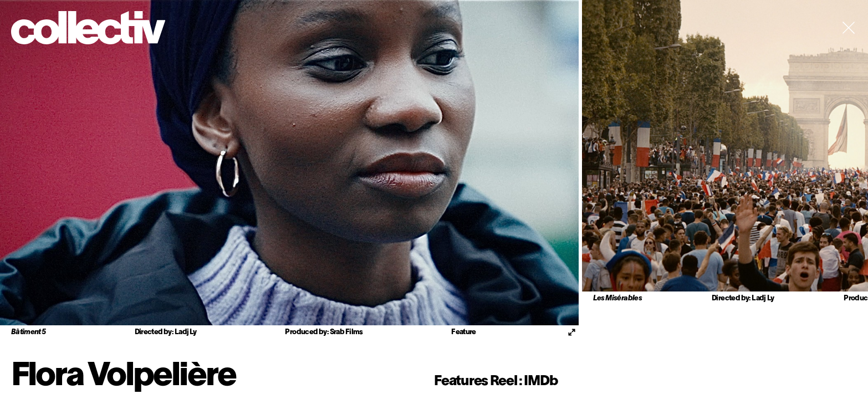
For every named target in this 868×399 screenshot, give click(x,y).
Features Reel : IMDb (496, 382)
